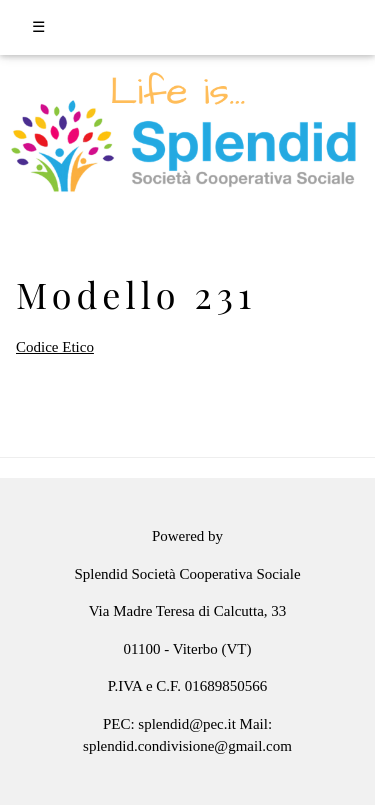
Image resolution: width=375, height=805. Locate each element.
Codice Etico (55, 347)
